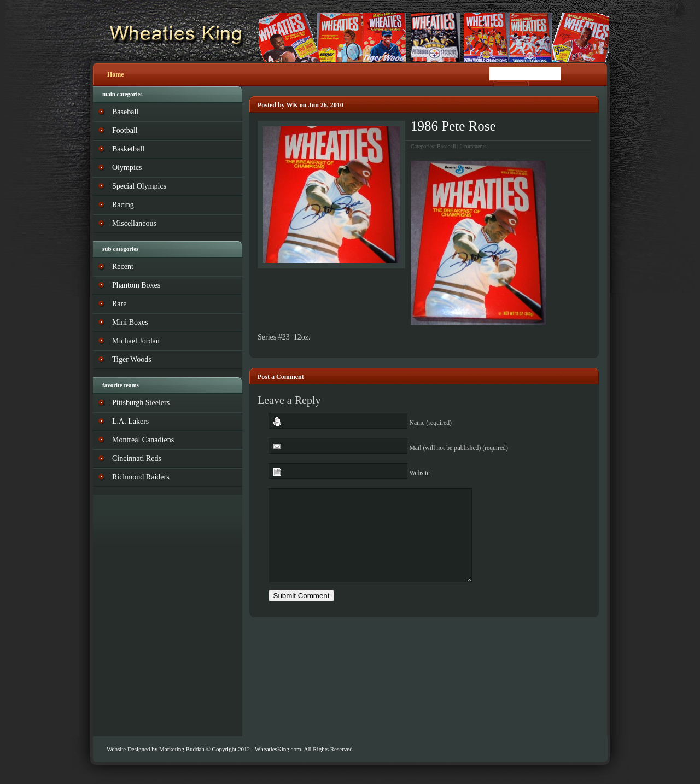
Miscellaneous (134, 223)
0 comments (473, 146)
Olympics (127, 168)
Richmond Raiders (141, 477)
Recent (123, 267)
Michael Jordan (136, 341)
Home (116, 74)
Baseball (446, 146)
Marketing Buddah (182, 749)
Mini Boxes (130, 322)
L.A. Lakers (130, 421)
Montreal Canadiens (143, 440)
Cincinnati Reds (137, 458)
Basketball (128, 149)
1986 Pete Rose (453, 126)
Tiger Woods (132, 359)
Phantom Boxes (136, 285)
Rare (119, 304)
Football (125, 130)
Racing (123, 205)
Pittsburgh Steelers (141, 403)
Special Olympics (139, 186)
